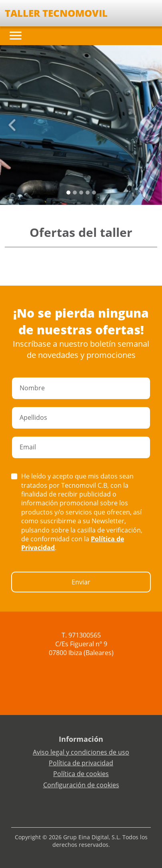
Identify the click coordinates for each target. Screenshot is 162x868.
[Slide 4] (94, 193)
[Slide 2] (81, 193)
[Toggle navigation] (16, 36)
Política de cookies (81, 774)
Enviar (81, 582)
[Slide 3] (88, 193)
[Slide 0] (68, 193)
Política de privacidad (81, 763)
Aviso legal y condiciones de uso (81, 752)
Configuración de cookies (81, 785)
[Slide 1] (75, 193)
